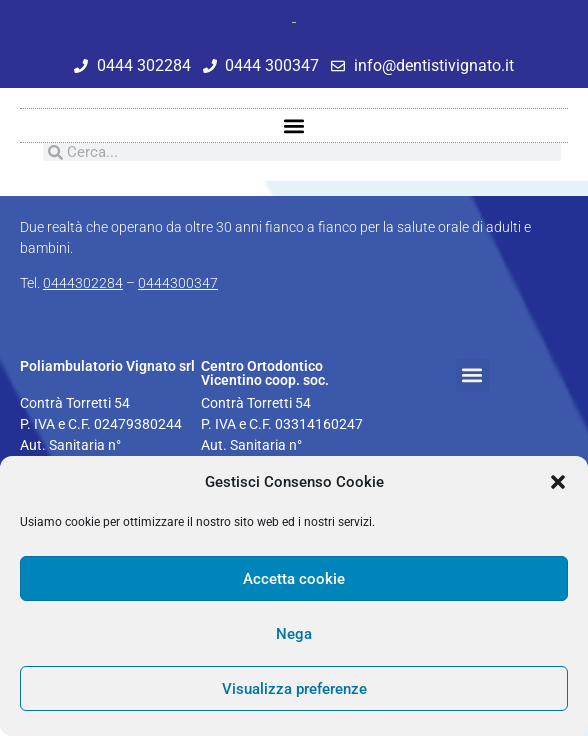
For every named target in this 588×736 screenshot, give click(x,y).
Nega (294, 634)
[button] (558, 482)
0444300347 (178, 283)
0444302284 (83, 283)
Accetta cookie (294, 579)
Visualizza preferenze (294, 689)
